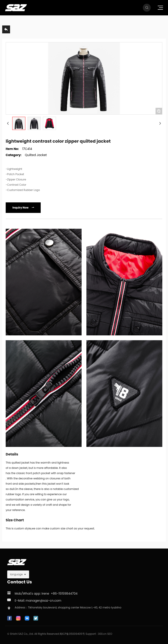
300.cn (102, 634)
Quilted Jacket (36, 155)
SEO (110, 634)
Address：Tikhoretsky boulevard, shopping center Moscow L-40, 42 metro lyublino (68, 607)
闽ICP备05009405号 (72, 634)
